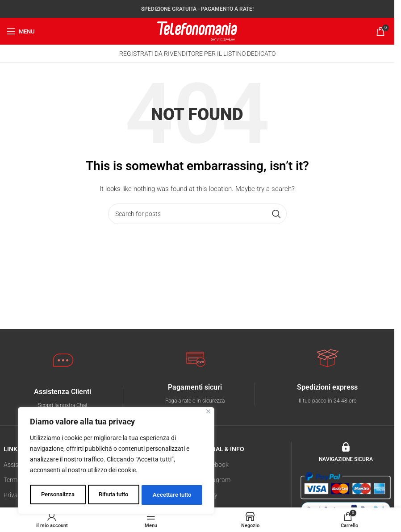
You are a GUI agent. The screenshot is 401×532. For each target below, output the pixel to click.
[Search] (197, 214)
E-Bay (209, 495)
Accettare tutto (172, 495)
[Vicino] (208, 414)
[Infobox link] (63, 399)
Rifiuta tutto (113, 495)
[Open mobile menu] (21, 31)
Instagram (216, 480)
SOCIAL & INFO (223, 449)
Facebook (215, 465)
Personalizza (57, 495)
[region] (116, 462)
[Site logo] (197, 31)
